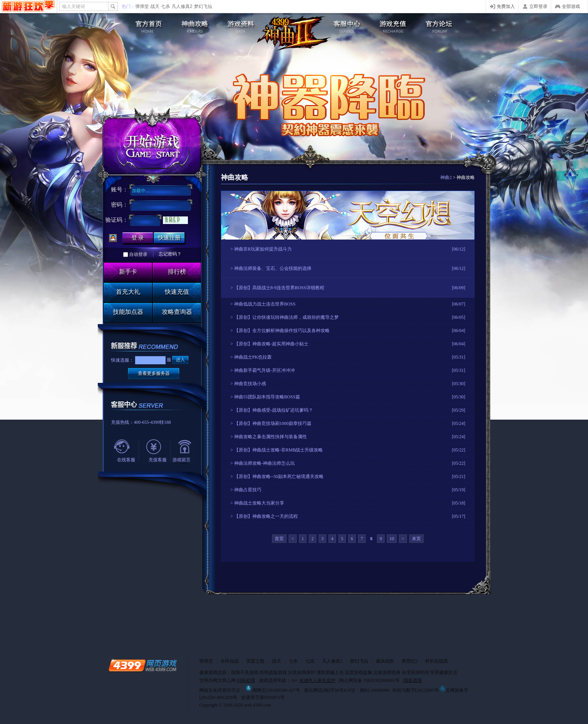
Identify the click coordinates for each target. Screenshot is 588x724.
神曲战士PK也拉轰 (253, 357)
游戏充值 (395, 25)
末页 (416, 539)
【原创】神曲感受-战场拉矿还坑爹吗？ (274, 410)
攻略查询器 (177, 312)
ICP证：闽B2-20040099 (367, 690)
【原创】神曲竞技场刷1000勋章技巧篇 (273, 423)
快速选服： (122, 360)
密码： (120, 205)
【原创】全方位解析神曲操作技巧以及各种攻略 (282, 331)
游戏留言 (181, 460)
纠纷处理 (246, 680)
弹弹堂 (142, 6)
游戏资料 (242, 25)
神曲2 (446, 177)
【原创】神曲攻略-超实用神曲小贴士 (271, 344)
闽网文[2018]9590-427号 (272, 690)
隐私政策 (413, 680)
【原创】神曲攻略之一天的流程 (266, 516)
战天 (155, 6)
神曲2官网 (145, 25)
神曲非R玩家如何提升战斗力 (263, 249)
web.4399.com (258, 705)
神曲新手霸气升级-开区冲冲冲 (264, 370)
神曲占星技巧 (248, 490)
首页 (279, 539)
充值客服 (158, 460)
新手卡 (128, 272)
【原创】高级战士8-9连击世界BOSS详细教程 (279, 288)
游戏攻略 (193, 25)
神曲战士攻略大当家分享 (259, 503)
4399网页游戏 (28, 6)
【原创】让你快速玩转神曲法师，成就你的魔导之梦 (286, 317)
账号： (120, 190)
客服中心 (346, 25)
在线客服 (126, 460)
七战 (310, 661)
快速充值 (177, 292)
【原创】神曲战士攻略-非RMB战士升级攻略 (279, 450)
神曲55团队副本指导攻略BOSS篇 (267, 397)
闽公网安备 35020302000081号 (370, 680)
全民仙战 (230, 661)
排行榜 (177, 272)
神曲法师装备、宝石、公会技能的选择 (273, 268)
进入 (180, 360)
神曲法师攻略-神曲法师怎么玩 (264, 463)
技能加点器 (128, 312)
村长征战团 (436, 661)
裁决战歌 (385, 661)
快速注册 (169, 238)
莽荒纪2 (410, 661)
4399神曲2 (294, 33)
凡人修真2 (182, 6)
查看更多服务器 (154, 373)
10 (392, 539)
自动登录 (138, 254)
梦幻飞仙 (203, 6)
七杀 (166, 6)
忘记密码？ (170, 254)
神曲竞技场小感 (250, 384)
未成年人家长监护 (317, 680)
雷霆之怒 (255, 661)
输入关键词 (73, 6)
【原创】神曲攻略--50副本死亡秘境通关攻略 (279, 476)
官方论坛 (443, 25)
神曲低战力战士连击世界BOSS (265, 304)
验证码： (117, 220)
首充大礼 (128, 292)
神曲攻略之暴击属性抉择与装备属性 (271, 437)
